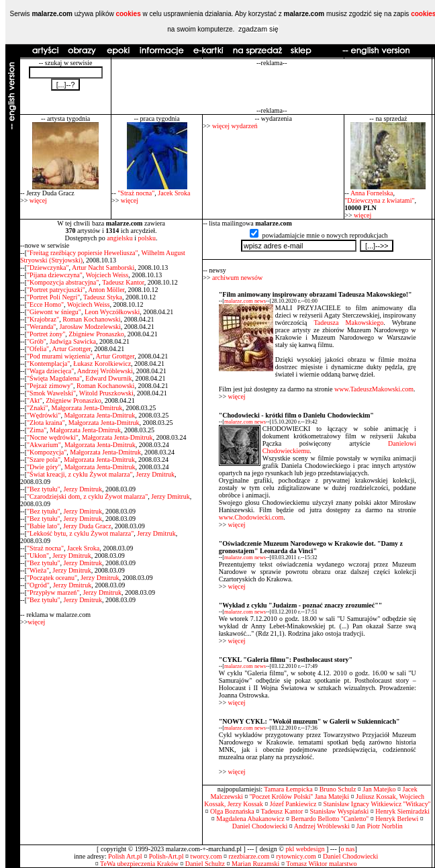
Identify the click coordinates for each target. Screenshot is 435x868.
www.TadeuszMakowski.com (374, 389)
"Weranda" (41, 327)
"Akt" (35, 400)
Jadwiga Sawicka (73, 341)
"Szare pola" (44, 460)
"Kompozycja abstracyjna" (63, 282)
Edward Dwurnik (108, 378)
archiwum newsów (237, 278)
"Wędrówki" (44, 415)
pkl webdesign (305, 849)
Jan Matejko (379, 789)
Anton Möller (106, 290)
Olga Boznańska (232, 811)
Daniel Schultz (205, 864)
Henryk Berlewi (397, 819)
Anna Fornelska (372, 193)
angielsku (119, 238)
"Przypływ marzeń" (53, 592)
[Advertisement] (272, 87)
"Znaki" (38, 408)
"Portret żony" (46, 334)
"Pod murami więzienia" (60, 356)
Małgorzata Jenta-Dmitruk (87, 408)
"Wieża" (38, 570)
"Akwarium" (44, 445)
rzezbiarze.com (249, 856)
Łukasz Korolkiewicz (102, 364)
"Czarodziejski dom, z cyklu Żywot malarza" (87, 496)
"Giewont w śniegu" (54, 312)
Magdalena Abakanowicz (250, 819)
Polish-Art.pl (166, 856)
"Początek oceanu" (52, 578)
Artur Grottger (72, 349)
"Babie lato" (43, 526)
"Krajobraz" (43, 319)
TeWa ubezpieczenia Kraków (139, 864)
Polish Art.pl (125, 856)
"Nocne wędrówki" (53, 437)
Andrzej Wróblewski (105, 371)
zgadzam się (258, 29)
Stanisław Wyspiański (339, 811)
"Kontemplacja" (48, 364)
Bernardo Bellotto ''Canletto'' (330, 819)
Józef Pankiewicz (293, 804)
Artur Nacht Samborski (103, 268)
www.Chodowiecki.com (251, 517)
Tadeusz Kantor (123, 282)
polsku (147, 238)
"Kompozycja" (47, 452)
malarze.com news (245, 301)
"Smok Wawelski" (51, 393)
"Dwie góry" (44, 467)
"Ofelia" (38, 349)
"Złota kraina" (46, 423)
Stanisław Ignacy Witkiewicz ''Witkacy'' (377, 804)
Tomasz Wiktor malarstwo (321, 864)
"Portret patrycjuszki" (56, 290)
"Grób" (37, 341)
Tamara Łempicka (288, 789)
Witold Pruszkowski (106, 393)
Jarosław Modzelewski (90, 327)
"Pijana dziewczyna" (55, 275)
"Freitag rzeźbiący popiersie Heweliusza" (83, 253)
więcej (38, 200)
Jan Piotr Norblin (380, 826)
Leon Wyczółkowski (112, 312)
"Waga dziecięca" (50, 371)
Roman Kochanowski (91, 319)
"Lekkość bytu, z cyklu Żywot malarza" (80, 533)
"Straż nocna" (136, 193)
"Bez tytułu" (44, 489)
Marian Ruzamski (255, 864)
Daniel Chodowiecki (260, 826)
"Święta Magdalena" (54, 378)
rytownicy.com (296, 856)
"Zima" (37, 430)
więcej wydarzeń (235, 126)
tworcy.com (206, 856)
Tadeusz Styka (103, 297)
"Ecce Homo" (45, 304)
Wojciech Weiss (107, 275)
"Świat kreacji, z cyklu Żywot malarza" (80, 474)
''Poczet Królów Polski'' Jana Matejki (299, 797)
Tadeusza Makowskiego (348, 323)
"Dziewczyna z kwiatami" (379, 200)
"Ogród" (38, 585)
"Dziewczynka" (48, 268)
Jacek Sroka (174, 193)
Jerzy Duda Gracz (87, 526)
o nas (348, 849)
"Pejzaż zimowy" (50, 386)
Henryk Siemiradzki (402, 811)
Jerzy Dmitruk (156, 474)
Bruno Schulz (338, 789)
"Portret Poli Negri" (53, 297)
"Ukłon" (38, 556)
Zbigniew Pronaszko (96, 334)
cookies (128, 14)
